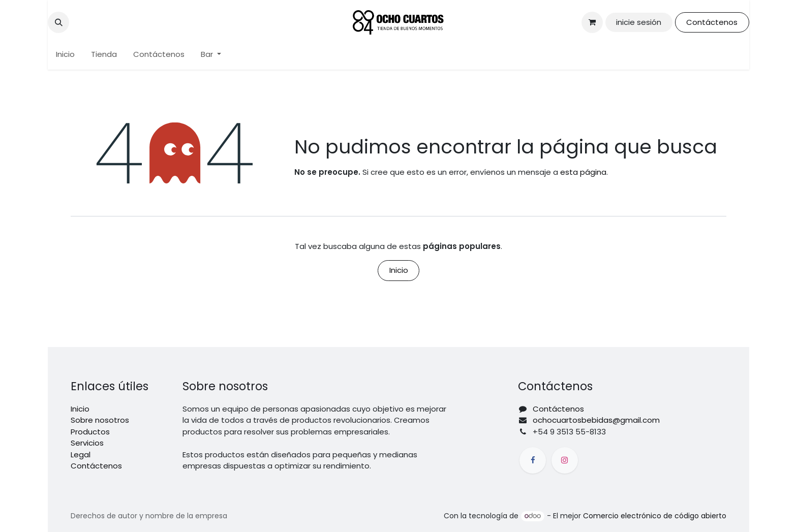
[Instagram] (565, 460)
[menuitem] (65, 55)
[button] (58, 22)
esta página (583, 172)
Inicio (399, 270)
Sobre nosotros (100, 420)
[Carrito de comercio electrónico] (592, 22)
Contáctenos (712, 22)
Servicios (87, 443)
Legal (81, 455)
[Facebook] (533, 460)
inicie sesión (639, 22)
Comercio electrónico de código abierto (655, 516)
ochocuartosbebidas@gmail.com (596, 420)
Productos (90, 432)
